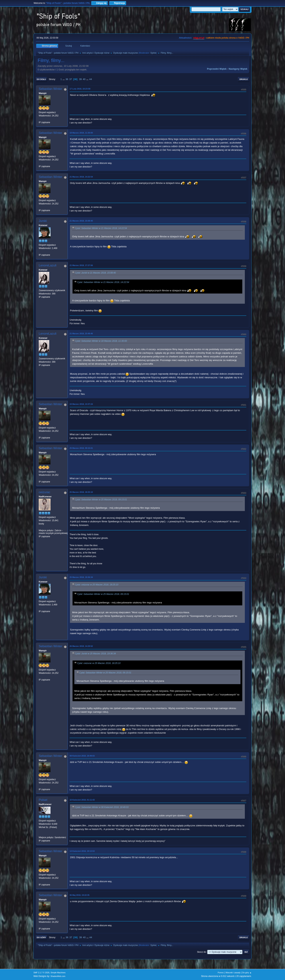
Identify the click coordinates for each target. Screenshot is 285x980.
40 (84, 79)
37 (71, 79)
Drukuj (244, 79)
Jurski (43, 221)
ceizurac (44, 492)
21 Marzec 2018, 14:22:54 (81, 177)
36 (67, 79)
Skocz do (201, 952)
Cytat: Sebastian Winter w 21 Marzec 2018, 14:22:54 (101, 228)
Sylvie (153, 53)
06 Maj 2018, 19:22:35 (80, 895)
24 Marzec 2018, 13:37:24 (81, 404)
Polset (43, 800)
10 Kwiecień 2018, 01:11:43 (82, 800)
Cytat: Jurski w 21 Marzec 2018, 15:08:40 (95, 273)
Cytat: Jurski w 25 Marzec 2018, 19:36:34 (95, 654)
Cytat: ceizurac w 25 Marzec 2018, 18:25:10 (97, 585)
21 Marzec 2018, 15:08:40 (81, 221)
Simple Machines (58, 973)
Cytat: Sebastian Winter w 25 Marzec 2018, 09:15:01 (101, 500)
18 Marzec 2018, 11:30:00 (81, 133)
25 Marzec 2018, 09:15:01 (81, 448)
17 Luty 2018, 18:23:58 (80, 89)
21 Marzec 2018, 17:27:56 (81, 265)
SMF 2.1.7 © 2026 (41, 973)
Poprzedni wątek (217, 69)
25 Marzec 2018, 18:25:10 (81, 492)
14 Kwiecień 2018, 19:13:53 (82, 851)
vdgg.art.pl (199, 38)
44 (91, 79)
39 (80, 79)
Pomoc (221, 973)
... (64, 79)
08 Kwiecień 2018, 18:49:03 (82, 756)
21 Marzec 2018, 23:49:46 (81, 334)
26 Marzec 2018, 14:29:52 (81, 646)
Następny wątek (238, 69)
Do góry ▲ (247, 973)
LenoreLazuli (48, 265)
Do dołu (41, 79)
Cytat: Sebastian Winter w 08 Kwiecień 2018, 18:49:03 (102, 807)
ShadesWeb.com (58, 976)
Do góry (41, 937)
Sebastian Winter (50, 89)
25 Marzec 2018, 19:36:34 (81, 577)
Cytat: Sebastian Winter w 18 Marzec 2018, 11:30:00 (101, 341)
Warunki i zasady (233, 973)
